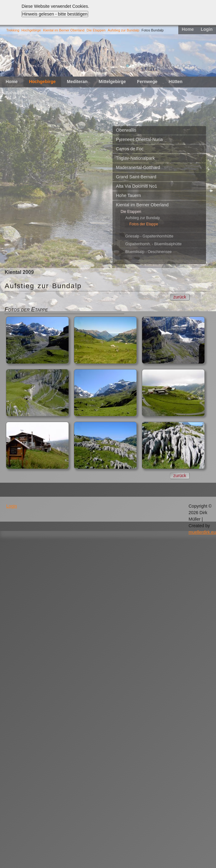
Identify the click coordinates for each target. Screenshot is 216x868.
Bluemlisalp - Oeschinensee (149, 252)
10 (178, 66)
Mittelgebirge (112, 82)
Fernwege (147, 82)
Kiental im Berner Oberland (64, 30)
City (43, 93)
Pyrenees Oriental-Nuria (139, 139)
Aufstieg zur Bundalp (123, 30)
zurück (180, 297)
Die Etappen (96, 30)
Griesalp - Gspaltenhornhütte (149, 236)
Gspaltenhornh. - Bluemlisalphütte (154, 244)
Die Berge (69, 93)
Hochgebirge (31, 30)
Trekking (13, 30)
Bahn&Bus (17, 93)
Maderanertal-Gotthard (138, 167)
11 (184, 66)
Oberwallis (126, 130)
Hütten (175, 82)
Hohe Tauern (128, 195)
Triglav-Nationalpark (135, 158)
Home (188, 29)
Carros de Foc (130, 149)
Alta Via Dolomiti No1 (137, 186)
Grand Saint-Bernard (136, 177)
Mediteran (77, 82)
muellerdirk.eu (202, 532)
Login (207, 29)
